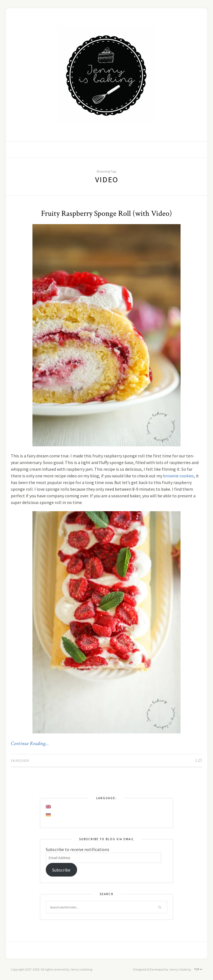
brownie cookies (178, 476)
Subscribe (61, 870)
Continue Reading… (30, 744)
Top (198, 969)
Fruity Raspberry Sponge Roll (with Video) (106, 213)
